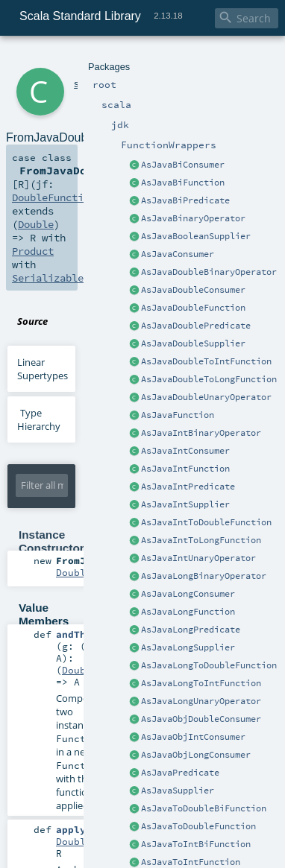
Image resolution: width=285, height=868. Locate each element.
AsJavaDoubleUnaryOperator (206, 397)
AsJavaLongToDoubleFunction (209, 665)
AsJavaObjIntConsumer (193, 737)
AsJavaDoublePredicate (196, 326)
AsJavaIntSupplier (185, 504)
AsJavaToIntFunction (191, 862)
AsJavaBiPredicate (185, 200)
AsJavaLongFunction (188, 612)
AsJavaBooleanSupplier (196, 236)
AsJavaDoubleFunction (193, 308)
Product (33, 251)
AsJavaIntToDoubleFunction (206, 522)
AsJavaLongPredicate (191, 630)
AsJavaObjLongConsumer (196, 755)
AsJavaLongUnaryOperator (201, 701)
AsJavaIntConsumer (185, 451)
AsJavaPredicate (180, 773)
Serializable (48, 278)
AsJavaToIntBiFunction (196, 844)
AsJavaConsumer (178, 254)
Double (36, 224)
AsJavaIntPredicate (188, 487)
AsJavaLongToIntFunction (201, 683)
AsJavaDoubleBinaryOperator (209, 272)
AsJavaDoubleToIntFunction (206, 361)
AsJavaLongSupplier (188, 647)
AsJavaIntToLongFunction (201, 540)
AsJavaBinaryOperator (193, 218)
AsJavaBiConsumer (183, 165)
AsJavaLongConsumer (188, 594)
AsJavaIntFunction (185, 469)
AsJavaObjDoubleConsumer (201, 719)
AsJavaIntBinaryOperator (201, 433)
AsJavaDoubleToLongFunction (209, 379)
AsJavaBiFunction (183, 183)
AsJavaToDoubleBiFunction (204, 808)
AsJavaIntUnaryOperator (198, 558)
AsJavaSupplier (178, 791)
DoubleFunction (54, 197)
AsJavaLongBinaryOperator (204, 576)
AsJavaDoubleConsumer (193, 290)
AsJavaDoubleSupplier (193, 343)
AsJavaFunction (178, 415)
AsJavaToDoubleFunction (198, 826)
